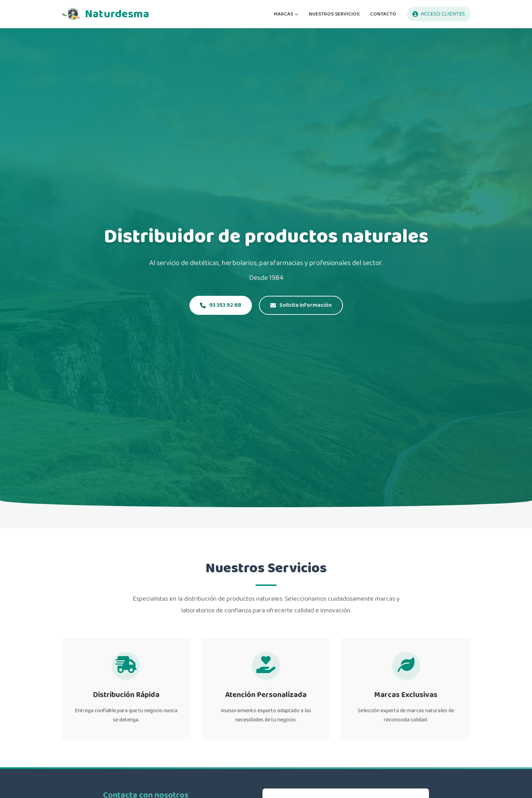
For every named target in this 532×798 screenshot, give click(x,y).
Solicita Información (301, 305)
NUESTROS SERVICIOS (334, 14)
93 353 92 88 (221, 305)
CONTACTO (383, 14)
